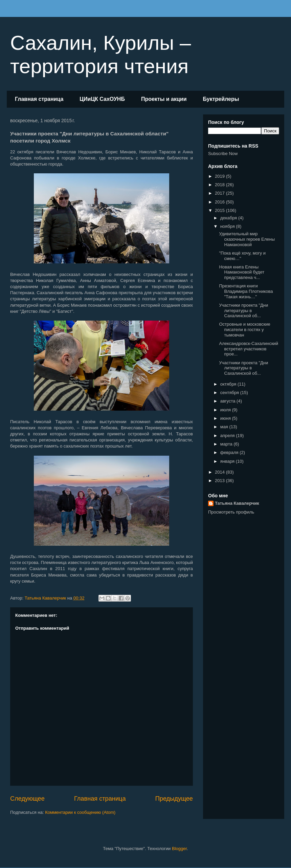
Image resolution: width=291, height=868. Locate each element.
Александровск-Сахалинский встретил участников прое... (249, 349)
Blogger (179, 849)
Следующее (27, 799)
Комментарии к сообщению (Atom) (80, 812)
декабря (229, 218)
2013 (220, 481)
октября (229, 384)
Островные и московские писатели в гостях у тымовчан (244, 329)
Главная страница (39, 99)
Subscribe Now (223, 154)
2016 (220, 202)
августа (228, 401)
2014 (220, 472)
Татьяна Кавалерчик (237, 503)
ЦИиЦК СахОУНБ (102, 99)
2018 (220, 185)
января (228, 461)
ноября (228, 226)
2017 (220, 193)
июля (226, 410)
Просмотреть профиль (231, 512)
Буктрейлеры (221, 99)
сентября (230, 393)
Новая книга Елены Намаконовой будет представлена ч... (242, 272)
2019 (220, 176)
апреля (228, 436)
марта (227, 444)
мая (225, 427)
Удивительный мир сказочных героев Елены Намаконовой (247, 239)
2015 (220, 210)
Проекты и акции (164, 99)
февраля (230, 452)
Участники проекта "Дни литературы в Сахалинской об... (243, 310)
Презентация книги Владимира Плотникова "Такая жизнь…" (246, 291)
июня (226, 418)
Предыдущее (174, 799)
